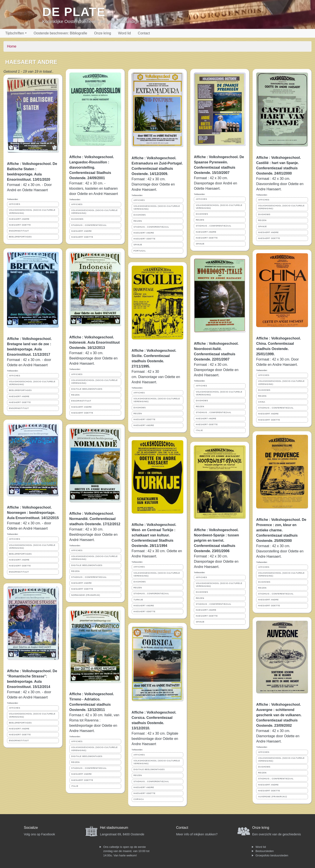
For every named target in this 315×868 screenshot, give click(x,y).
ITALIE (75, 786)
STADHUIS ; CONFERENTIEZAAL (89, 225)
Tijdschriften (15, 33)
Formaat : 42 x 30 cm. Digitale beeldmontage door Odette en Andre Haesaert (155, 739)
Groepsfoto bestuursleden (272, 855)
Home (12, 46)
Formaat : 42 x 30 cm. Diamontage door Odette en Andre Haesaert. (153, 184)
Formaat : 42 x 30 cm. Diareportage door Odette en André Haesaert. (216, 370)
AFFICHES (15, 204)
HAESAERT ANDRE (19, 219)
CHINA (262, 402)
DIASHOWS (77, 219)
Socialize (31, 828)
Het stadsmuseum (114, 828)
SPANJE (138, 245)
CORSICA (139, 799)
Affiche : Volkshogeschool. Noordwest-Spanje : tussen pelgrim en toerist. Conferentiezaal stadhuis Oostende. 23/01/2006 (216, 540)
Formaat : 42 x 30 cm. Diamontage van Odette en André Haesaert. (156, 377)
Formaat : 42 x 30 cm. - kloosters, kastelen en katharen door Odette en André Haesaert (94, 188)
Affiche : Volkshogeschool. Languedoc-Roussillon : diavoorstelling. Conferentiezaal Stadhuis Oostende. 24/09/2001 (92, 167)
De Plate (74, 12)
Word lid (124, 33)
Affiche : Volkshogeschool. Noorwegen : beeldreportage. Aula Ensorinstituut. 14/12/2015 (33, 513)
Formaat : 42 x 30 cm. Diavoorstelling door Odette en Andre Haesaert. (280, 184)
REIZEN (75, 395)
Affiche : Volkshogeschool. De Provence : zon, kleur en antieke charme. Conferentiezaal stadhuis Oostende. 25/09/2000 (281, 530)
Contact (144, 33)
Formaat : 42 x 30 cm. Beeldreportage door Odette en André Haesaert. (94, 358)
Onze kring (102, 33)
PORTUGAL (140, 251)
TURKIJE (138, 600)
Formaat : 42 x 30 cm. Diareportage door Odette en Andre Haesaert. (216, 561)
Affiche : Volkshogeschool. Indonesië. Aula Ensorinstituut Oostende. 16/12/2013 (95, 342)
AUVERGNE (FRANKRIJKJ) (273, 797)
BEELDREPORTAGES (20, 237)
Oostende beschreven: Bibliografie (60, 33)
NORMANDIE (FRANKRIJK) (86, 595)
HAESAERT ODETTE (20, 225)
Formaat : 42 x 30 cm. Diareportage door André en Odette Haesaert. (215, 183)
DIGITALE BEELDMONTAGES (87, 389)
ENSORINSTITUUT (19, 231)
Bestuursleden (265, 851)
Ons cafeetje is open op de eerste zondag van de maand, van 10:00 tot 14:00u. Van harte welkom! (126, 851)
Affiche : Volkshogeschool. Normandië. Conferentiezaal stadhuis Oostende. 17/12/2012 (95, 519)
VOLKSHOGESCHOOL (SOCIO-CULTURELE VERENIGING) (32, 211)
